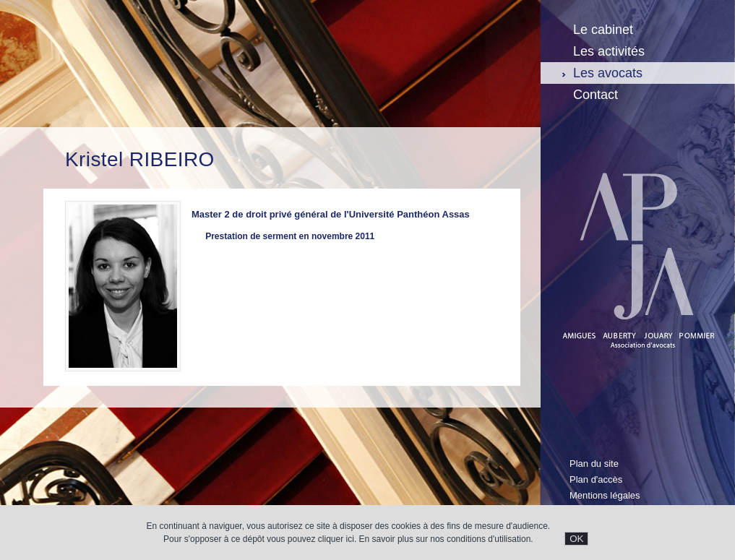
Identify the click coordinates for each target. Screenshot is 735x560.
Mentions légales (605, 495)
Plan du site (594, 464)
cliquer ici (336, 539)
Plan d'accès (596, 479)
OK (576, 539)
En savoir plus (386, 539)
